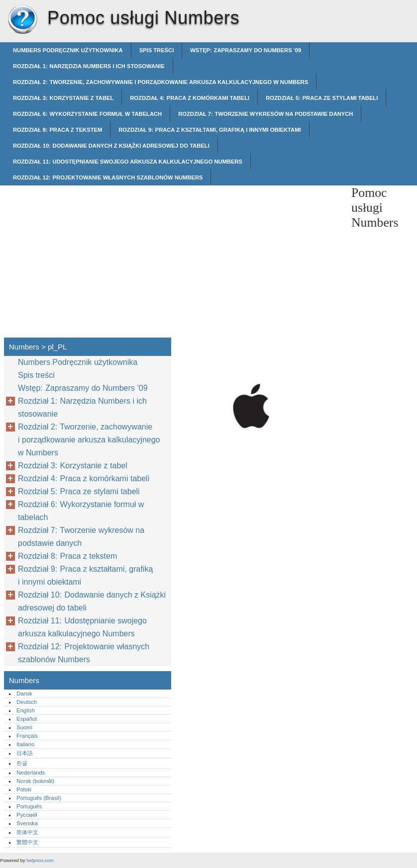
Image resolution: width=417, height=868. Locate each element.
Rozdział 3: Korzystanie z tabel (63, 98)
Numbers (22, 20)
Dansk (24, 694)
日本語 (25, 753)
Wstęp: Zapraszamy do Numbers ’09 (246, 50)
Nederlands (31, 773)
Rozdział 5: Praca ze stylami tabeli (322, 98)
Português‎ (29, 806)
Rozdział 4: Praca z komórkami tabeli (190, 98)
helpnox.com (40, 860)
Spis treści (157, 50)
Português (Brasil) (39, 798)
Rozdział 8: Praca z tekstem (57, 130)
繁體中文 (27, 842)
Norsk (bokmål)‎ (35, 781)
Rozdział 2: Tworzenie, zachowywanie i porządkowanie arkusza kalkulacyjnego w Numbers (160, 82)
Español (26, 719)
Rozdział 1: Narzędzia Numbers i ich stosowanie (89, 66)
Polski (24, 789)
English (26, 710)
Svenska (27, 823)
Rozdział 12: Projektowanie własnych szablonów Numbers (108, 177)
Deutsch (27, 702)
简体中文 (27, 832)
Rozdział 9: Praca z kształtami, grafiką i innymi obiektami (209, 130)
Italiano (25, 744)
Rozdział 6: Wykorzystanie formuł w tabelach (87, 114)
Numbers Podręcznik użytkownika (68, 50)
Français (27, 736)
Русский (27, 815)
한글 (22, 763)
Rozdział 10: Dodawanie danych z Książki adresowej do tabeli (111, 146)
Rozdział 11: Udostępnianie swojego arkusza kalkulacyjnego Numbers (128, 162)
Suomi (24, 727)
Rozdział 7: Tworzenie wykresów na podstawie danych (265, 114)
